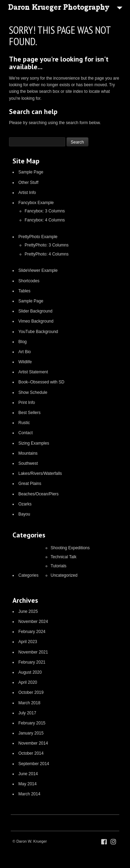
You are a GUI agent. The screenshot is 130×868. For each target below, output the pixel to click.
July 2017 (27, 713)
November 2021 (33, 652)
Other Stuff (28, 182)
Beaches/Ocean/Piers (38, 494)
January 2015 (31, 733)
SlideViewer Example (38, 270)
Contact (25, 433)
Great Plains (30, 484)
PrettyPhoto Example (38, 237)
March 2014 (29, 794)
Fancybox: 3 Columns (45, 211)
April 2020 (28, 682)
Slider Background (35, 311)
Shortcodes (29, 281)
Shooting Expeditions (70, 548)
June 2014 (28, 774)
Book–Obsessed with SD (41, 382)
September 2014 (34, 764)
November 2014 (33, 743)
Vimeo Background (36, 321)
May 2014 (28, 784)
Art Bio (25, 352)
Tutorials (59, 566)
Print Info (27, 403)
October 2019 (31, 692)
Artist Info (27, 193)
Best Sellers (29, 413)
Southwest (28, 463)
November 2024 (33, 622)
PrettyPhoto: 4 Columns (47, 254)
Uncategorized (64, 575)
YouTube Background (38, 332)
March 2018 (29, 703)
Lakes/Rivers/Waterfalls (40, 473)
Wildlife (25, 362)
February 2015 (32, 723)
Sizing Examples (34, 443)
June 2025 (28, 611)
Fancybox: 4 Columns (45, 220)
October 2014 (31, 753)
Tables (24, 291)
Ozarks (25, 504)
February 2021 (32, 662)
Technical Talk (63, 557)
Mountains (28, 453)
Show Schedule (33, 392)
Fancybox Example (36, 203)
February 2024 (32, 632)
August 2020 (30, 672)
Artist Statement (33, 372)
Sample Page (31, 172)
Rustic (24, 423)
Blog (23, 342)
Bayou (24, 514)
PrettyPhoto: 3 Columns (47, 245)
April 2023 (28, 642)
